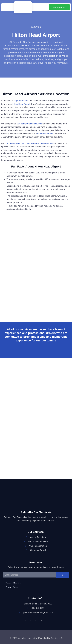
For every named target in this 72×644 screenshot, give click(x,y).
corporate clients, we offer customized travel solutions (30, 143)
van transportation (46, 134)
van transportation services (29, 124)
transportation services (18, 46)
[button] (8, 7)
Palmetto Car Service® (36, 512)
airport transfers (21, 101)
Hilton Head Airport (21, 104)
